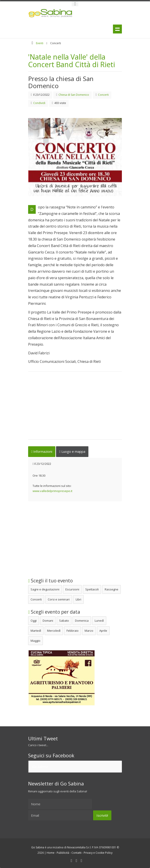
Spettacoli (92, 589)
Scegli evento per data (54, 612)
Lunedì (99, 621)
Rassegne (111, 589)
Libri (78, 599)
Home (51, 853)
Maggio (35, 641)
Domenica (82, 621)
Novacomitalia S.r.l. (79, 847)
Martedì (36, 631)
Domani (48, 621)
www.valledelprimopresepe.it (52, 491)
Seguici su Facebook (51, 755)
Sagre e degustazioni (45, 589)
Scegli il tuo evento (50, 581)
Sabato (64, 621)
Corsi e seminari (59, 599)
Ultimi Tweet (43, 738)
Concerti (36, 599)
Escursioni (72, 589)
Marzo (89, 631)
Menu (117, 29)
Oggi (34, 621)
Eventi (40, 43)
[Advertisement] (75, 408)
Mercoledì (54, 631)
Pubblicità (63, 853)
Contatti (76, 853)
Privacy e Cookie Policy (98, 853)
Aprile (103, 631)
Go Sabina (40, 766)
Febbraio (73, 631)
